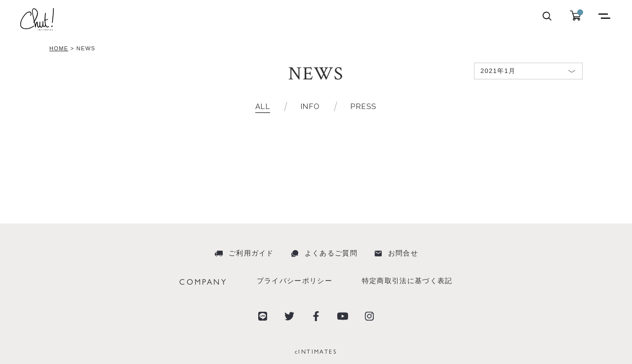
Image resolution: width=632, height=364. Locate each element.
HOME (59, 48)
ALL (263, 107)
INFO (310, 107)
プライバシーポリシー (295, 281)
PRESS (364, 107)
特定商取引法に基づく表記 (407, 281)
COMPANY (203, 281)
